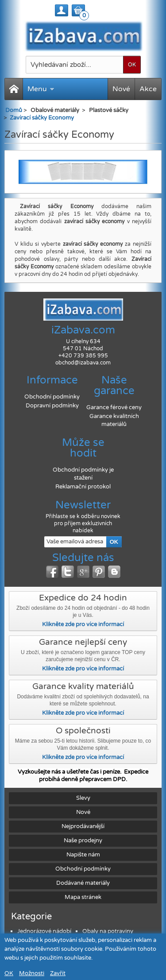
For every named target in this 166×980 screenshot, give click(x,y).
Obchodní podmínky (52, 397)
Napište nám (83, 855)
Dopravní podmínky (52, 406)
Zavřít (58, 973)
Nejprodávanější (83, 826)
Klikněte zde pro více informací (83, 624)
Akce (148, 89)
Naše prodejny (83, 841)
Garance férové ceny (114, 407)
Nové (121, 89)
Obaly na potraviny (108, 931)
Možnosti (32, 973)
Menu (41, 89)
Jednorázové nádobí (44, 931)
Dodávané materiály (83, 883)
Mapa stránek (83, 897)
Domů (14, 110)
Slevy (83, 798)
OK (9, 973)
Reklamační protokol (83, 487)
